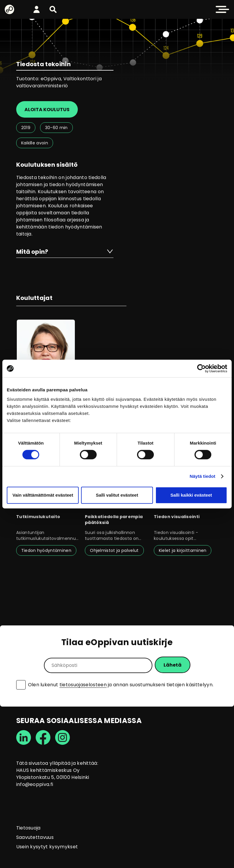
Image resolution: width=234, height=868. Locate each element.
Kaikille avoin (35, 143)
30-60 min (56, 128)
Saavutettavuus (35, 837)
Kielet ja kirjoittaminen (183, 550)
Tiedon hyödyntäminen (46, 550)
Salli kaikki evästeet (191, 495)
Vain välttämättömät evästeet (43, 495)
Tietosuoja (28, 828)
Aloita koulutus (47, 110)
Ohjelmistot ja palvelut (114, 550)
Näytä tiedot (203, 476)
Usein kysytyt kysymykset (47, 847)
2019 (26, 128)
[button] (53, 9)
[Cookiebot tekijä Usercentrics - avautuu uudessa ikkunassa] (201, 368)
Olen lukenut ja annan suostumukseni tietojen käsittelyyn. (121, 685)
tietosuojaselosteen (83, 685)
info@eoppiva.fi (35, 784)
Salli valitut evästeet (117, 495)
